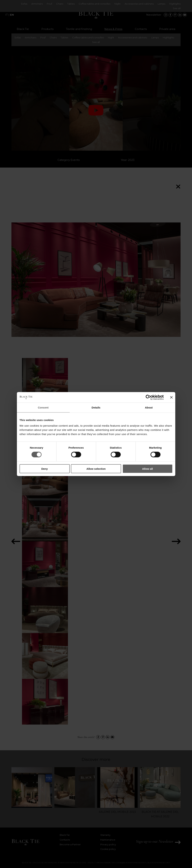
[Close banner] (171, 397)
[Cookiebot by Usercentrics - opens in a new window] (148, 397)
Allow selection (96, 469)
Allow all (148, 469)
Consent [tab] (43, 408)
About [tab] (149, 408)
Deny (45, 469)
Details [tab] (96, 408)
